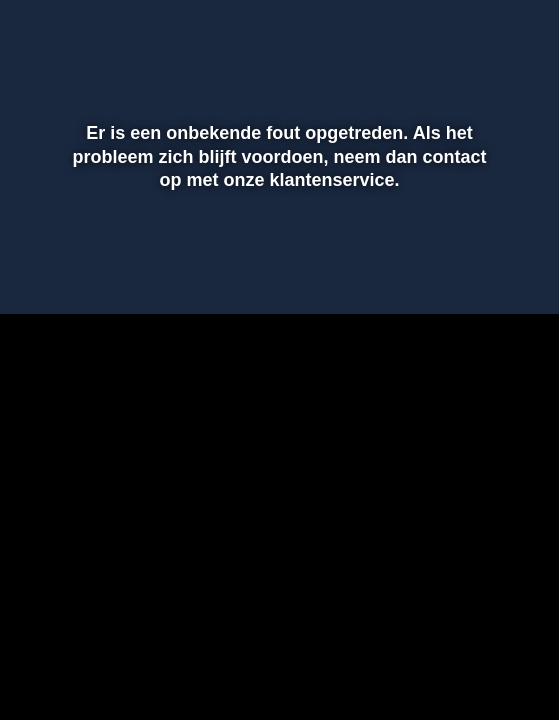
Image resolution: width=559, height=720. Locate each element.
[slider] (276, 288)
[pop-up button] (451, 28)
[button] (491, 28)
